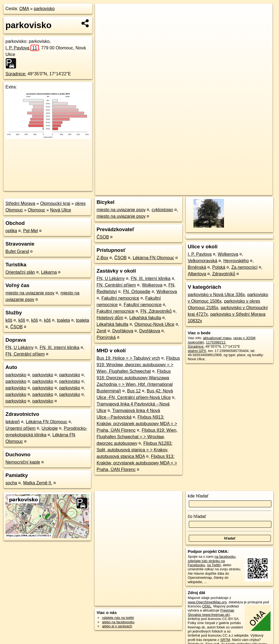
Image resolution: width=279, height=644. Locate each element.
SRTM (225, 640)
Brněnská (197, 267)
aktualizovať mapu (217, 338)
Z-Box (102, 258)
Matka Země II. (38, 483)
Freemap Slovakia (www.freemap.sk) (211, 612)
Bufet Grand (17, 251)
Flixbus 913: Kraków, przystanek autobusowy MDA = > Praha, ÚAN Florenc (137, 463)
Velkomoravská (203, 261)
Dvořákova (123, 331)
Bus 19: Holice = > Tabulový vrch (128, 358)
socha (11, 483)
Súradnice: (16, 74)
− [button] (104, 21)
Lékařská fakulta (145, 318)
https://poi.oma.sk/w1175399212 (248, 191)
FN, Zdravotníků (156, 311)
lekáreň (13, 422)
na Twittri (214, 565)
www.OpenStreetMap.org (207, 602)
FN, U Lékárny (19, 348)
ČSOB (16, 327)
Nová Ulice (61, 210)
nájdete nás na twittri (118, 618)
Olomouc (37, 210)
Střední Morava (20, 203)
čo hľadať (197, 516)
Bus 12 (134, 391)
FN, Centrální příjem (25, 354)
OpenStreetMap (178, 191)
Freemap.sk (206, 191)
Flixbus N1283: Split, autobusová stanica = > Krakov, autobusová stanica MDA (134, 450)
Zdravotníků (224, 274)
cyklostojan (162, 210)
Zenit (101, 331)
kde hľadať (198, 496)
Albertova (197, 274)
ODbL (207, 606)
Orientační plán (20, 272)
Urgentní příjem (20, 428)
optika (11, 231)
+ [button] (104, 13)
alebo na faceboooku (118, 622)
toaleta (63, 320)
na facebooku (225, 557)
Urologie (50, 428)
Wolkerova (152, 285)
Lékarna (49, 272)
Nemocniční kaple (23, 462)
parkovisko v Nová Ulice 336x (216, 295)
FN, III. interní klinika (59, 348)
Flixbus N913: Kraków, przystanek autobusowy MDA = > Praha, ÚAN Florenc (137, 424)
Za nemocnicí (244, 267)
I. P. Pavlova (22, 48)
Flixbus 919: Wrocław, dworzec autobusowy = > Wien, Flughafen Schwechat (138, 365)
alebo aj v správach (117, 626)
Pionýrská (106, 337)
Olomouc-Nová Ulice (154, 324)
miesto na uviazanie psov (30, 293)
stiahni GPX (197, 351)
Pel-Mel (31, 231)
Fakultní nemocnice (120, 298)
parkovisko (44, 9)
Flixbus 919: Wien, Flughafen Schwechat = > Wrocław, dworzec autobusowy (137, 437)
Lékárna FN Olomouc (47, 422)
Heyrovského (236, 261)
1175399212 (216, 342)
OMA (24, 9)
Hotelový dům (110, 318)
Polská (219, 267)
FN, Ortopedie (137, 292)
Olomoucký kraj (55, 203)
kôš (9, 320)
